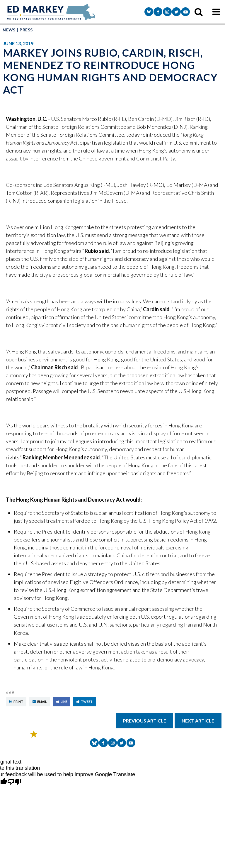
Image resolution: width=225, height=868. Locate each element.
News (9, 30)
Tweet (85, 702)
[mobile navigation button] (216, 12)
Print (16, 702)
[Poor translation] (14, 782)
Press (26, 30)
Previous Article (145, 721)
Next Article (198, 721)
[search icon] (199, 12)
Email (40, 702)
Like (62, 702)
